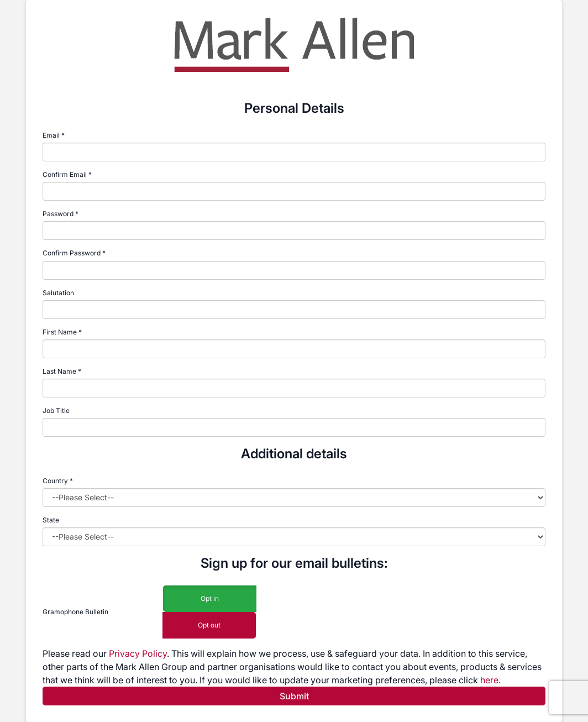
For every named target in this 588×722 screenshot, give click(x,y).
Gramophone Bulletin (75, 612)
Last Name (59, 371)
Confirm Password (72, 253)
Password (58, 214)
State (51, 520)
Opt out (209, 626)
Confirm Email (65, 174)
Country (58, 481)
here (489, 680)
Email (51, 135)
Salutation (58, 293)
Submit (294, 696)
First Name (60, 332)
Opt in (210, 599)
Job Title (56, 410)
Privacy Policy (138, 653)
